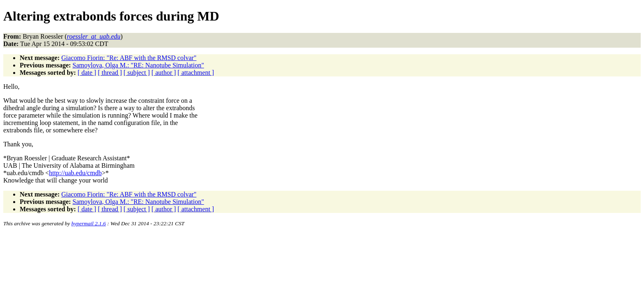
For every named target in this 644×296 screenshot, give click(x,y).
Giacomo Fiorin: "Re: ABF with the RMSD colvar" (129, 58)
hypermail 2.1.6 (89, 223)
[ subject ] (137, 73)
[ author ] (164, 73)
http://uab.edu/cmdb (75, 173)
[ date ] (87, 73)
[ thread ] (110, 73)
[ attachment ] (196, 73)
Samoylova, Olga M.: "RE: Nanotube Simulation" (138, 65)
